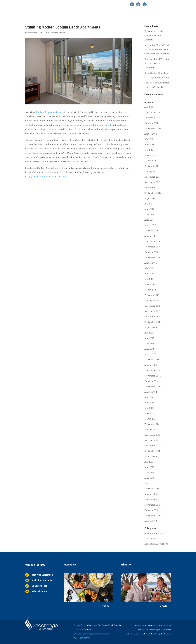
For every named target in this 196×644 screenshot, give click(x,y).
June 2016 (149, 274)
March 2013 (150, 483)
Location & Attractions (156, 544)
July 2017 (149, 204)
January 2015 (151, 365)
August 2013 (151, 456)
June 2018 (149, 145)
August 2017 (151, 198)
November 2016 (152, 247)
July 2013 (149, 462)
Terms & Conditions (163, 625)
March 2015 (150, 354)
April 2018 (149, 155)
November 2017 (152, 182)
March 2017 (150, 225)
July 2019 (149, 107)
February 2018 (152, 166)
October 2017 (151, 188)
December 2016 (152, 241)
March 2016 (150, 290)
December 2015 (152, 306)
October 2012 (151, 510)
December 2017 (152, 177)
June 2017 (149, 209)
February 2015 (152, 360)
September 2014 (153, 386)
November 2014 (153, 376)
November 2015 (152, 311)
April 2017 (149, 220)
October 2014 (151, 381)
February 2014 (152, 424)
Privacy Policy (148, 625)
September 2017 (153, 193)
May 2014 (149, 408)
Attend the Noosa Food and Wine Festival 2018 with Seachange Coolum (157, 49)
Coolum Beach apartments (50, 112)
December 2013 (152, 435)
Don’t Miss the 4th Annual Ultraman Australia (154, 35)
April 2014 (150, 413)
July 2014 (149, 397)
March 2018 (150, 161)
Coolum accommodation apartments (93, 125)
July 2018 (149, 139)
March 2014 (150, 419)
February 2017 (152, 231)
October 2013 (151, 446)
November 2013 (152, 440)
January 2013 (151, 494)
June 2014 (149, 403)
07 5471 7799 (162, 5)
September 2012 (153, 515)
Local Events (151, 538)
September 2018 (153, 128)
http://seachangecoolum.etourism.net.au (47, 176)
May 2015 (149, 343)
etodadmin (33, 33)
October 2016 (151, 252)
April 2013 (149, 478)
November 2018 (152, 118)
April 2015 (149, 349)
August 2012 (151, 521)
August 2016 (151, 263)
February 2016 (152, 295)
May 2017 (149, 214)
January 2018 (151, 171)
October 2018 (151, 123)
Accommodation (58, 33)
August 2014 (151, 392)
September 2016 (153, 257)
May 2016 (149, 279)
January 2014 (151, 429)
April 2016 (149, 284)
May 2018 (149, 150)
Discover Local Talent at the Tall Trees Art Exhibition (157, 63)
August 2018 (151, 134)
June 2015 (149, 338)
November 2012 (152, 505)
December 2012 (152, 499)
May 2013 (149, 472)
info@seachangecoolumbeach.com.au (95, 634)
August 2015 (151, 327)
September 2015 (153, 322)
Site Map (138, 625)
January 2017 (151, 236)
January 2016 (151, 300)
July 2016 (149, 268)
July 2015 (149, 333)
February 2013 (152, 489)
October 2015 (151, 317)
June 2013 (149, 467)
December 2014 (152, 370)
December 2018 (152, 112)
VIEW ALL (106, 606)
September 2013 (153, 451)
